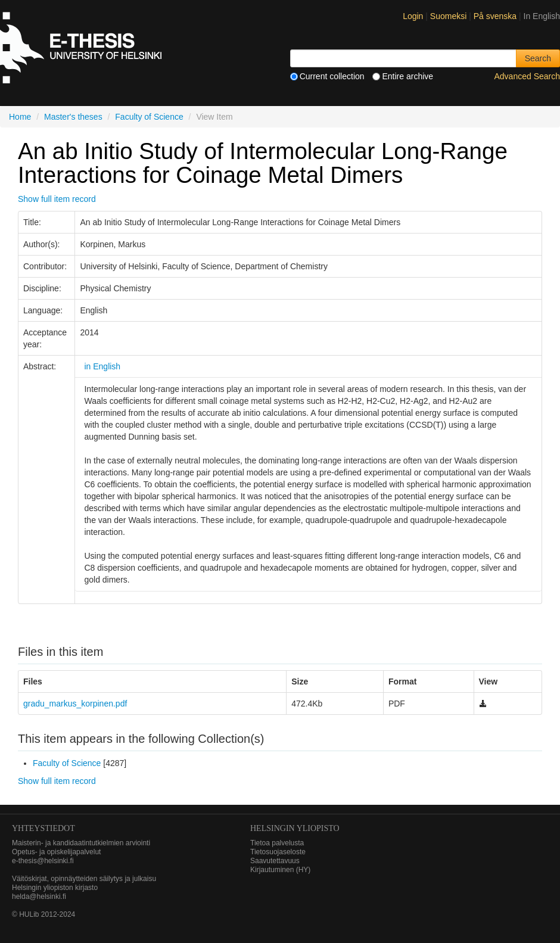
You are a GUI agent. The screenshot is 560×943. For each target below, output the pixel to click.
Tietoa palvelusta (277, 843)
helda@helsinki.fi (39, 897)
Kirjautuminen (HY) (280, 870)
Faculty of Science (149, 117)
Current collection (327, 76)
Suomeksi (449, 16)
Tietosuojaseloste (278, 852)
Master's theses (73, 117)
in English (102, 366)
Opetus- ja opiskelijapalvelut (56, 852)
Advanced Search (527, 76)
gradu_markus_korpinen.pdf (75, 704)
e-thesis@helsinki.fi (43, 861)
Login (413, 16)
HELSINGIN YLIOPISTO (295, 828)
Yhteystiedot (43, 828)
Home (20, 117)
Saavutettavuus (275, 861)
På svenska (496, 16)
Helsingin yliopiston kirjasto (55, 888)
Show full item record (57, 199)
